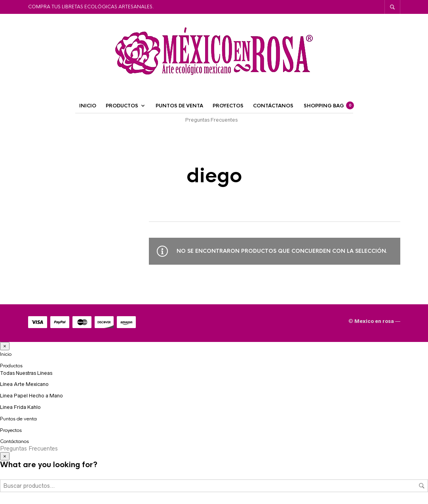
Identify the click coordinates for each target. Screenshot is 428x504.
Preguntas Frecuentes (211, 120)
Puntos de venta (179, 106)
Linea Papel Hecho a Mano (31, 396)
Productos (122, 106)
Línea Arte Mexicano (24, 384)
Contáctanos (273, 106)
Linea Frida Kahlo (20, 407)
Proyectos (228, 106)
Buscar (422, 486)
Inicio (88, 106)
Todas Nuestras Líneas (26, 373)
